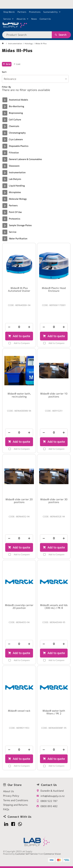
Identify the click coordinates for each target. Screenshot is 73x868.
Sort (4, 72)
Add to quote (21, 336)
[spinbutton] (19, 327)
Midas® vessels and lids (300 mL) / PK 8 (54, 607)
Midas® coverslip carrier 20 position (19, 607)
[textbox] (27, 35)
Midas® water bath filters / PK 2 (54, 712)
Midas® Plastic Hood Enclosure (54, 289)
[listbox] (35, 79)
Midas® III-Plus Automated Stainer (19, 289)
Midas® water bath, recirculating (19, 395)
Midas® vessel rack (19, 711)
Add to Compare (22, 343)
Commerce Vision (52, 854)
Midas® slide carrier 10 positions (54, 395)
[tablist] (37, 55)
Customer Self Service (27, 854)
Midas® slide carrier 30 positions (54, 501)
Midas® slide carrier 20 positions (19, 501)
